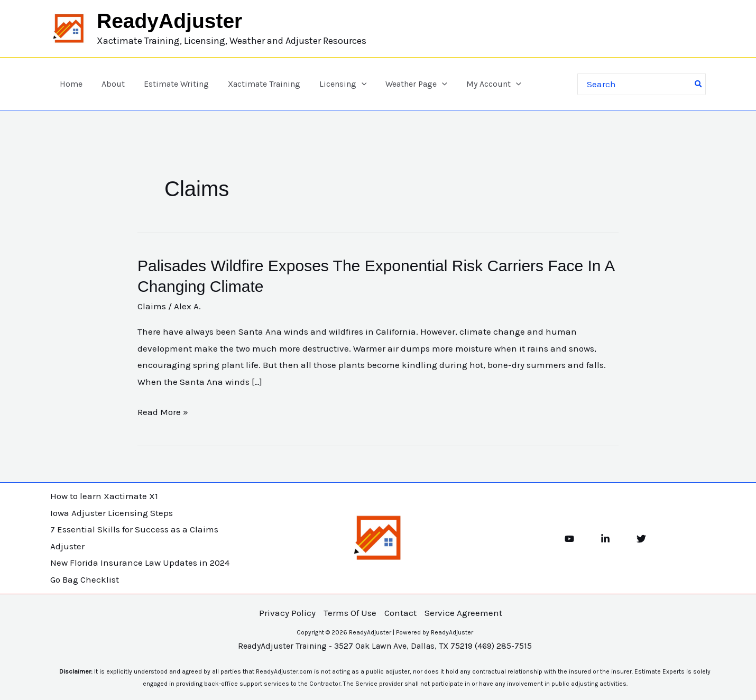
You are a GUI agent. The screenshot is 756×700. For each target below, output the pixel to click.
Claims (152, 306)
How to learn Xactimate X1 (104, 496)
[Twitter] (641, 539)
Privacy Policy (287, 613)
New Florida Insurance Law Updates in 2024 (140, 563)
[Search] (699, 84)
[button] (352, 84)
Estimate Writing (171, 84)
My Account (480, 84)
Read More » (163, 412)
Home (70, 84)
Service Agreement (463, 613)
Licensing (334, 84)
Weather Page (405, 84)
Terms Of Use (350, 613)
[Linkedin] (605, 539)
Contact (400, 613)
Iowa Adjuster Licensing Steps (112, 513)
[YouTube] (569, 539)
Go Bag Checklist (85, 579)
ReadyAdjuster (169, 21)
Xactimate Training (257, 84)
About (110, 84)
